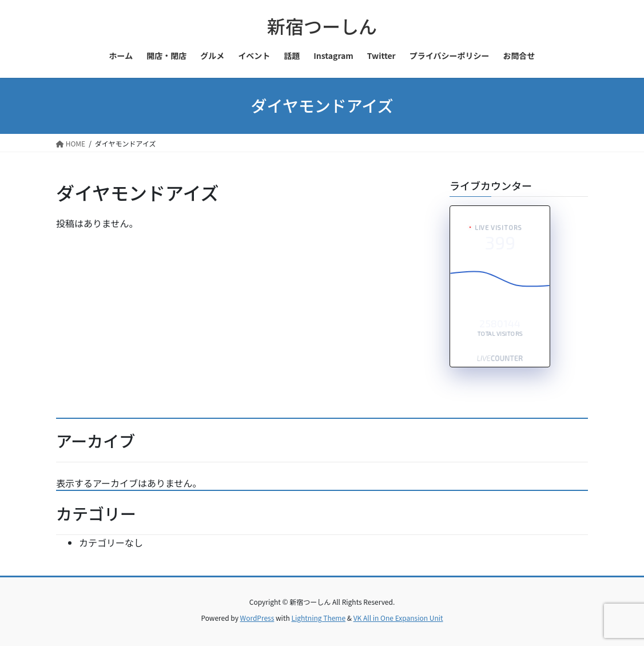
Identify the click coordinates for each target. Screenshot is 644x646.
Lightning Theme (318, 618)
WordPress (257, 618)
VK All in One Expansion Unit (398, 618)
